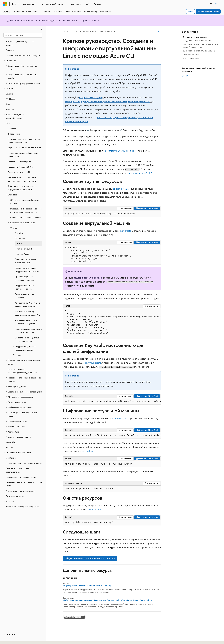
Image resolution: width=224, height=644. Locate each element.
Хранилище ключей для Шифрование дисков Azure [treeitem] (27, 270)
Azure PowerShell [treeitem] (25, 249)
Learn (66, 31)
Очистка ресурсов (191, 54)
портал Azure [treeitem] (23, 254)
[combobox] (23, 35)
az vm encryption (121, 418)
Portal (190, 12)
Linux (110, 31)
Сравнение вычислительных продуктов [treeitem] (24, 55)
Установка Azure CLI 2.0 (140, 173)
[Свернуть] (41, 29)
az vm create (125, 231)
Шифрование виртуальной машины (199, 51)
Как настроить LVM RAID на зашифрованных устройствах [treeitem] (28, 305)
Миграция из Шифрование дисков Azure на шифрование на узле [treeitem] (26, 210)
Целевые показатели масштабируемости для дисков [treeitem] (22, 371)
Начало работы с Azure (208, 12)
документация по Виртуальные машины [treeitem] (20, 43)
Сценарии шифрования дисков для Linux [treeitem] (25, 261)
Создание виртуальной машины (198, 41)
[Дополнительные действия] (159, 32)
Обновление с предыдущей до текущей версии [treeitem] (27, 339)
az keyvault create (92, 363)
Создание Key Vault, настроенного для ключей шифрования (200, 46)
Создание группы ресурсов (196, 37)
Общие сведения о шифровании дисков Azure (90, 558)
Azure (75, 31)
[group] (112, 324)
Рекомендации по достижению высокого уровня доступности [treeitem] (22, 179)
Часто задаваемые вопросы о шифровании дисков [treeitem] (28, 331)
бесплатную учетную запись (120, 151)
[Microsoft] (5, 4)
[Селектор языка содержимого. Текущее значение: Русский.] (10, 639)
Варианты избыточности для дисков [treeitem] (25, 148)
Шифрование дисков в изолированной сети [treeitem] (25, 287)
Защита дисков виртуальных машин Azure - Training (87, 586)
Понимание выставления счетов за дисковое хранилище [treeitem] (24, 141)
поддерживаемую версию (88, 278)
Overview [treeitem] (10, 50)
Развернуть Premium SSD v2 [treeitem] (21, 167)
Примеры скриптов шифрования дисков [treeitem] (24, 278)
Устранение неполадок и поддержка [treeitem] (22, 507)
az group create (121, 189)
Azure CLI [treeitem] (21, 243)
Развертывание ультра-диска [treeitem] (21, 162)
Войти (218, 4)
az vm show (88, 451)
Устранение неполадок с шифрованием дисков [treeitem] (26, 322)
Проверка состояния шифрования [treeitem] (24, 296)
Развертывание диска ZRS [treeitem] (20, 172)
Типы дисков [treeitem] (14, 134)
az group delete (93, 509)
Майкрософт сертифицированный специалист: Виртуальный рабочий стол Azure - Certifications (107, 600)
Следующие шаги (191, 58)
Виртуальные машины (93, 31)
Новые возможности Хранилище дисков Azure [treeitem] (23, 155)
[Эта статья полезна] (183, 76)
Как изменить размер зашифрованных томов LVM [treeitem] (28, 313)
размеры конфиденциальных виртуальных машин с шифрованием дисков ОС (108, 101)
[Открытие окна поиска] (211, 4)
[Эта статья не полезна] (187, 76)
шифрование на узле (90, 97)
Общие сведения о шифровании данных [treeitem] (25, 202)
